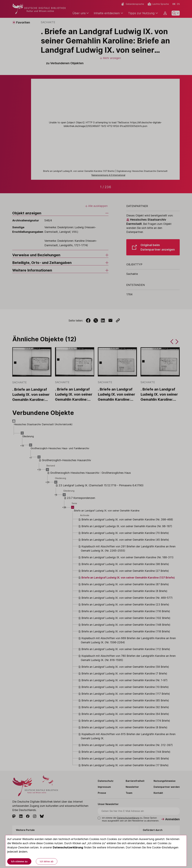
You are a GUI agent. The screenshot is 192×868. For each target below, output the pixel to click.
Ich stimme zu (19, 861)
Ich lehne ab (47, 861)
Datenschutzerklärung (68, 847)
